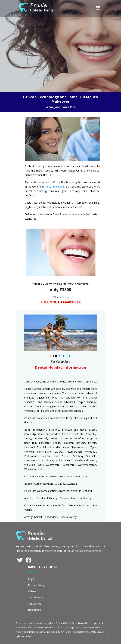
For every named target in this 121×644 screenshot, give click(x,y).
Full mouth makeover (52, 187)
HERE (66, 356)
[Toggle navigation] (98, 8)
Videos (32, 591)
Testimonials (36, 597)
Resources (35, 610)
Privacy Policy (36, 585)
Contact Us (35, 603)
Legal (31, 579)
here (61, 297)
